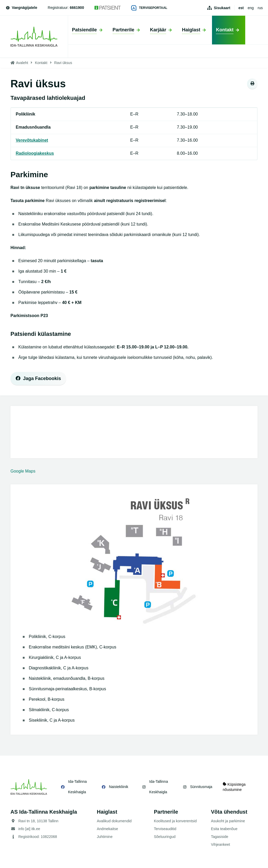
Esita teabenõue (224, 829)
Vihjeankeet (220, 844)
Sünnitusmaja (201, 787)
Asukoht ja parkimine (228, 821)
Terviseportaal (149, 8)
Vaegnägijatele (21, 8)
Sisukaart (222, 8)
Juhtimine (105, 837)
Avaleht (22, 63)
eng (251, 8)
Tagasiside (220, 837)
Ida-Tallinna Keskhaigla (77, 787)
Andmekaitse (107, 829)
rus (260, 8)
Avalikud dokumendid (114, 821)
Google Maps (23, 471)
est (241, 8)
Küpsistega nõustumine (234, 787)
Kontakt (41, 63)
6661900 (77, 8)
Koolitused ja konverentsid (175, 821)
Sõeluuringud (165, 837)
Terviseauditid (165, 829)
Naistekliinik (119, 787)
